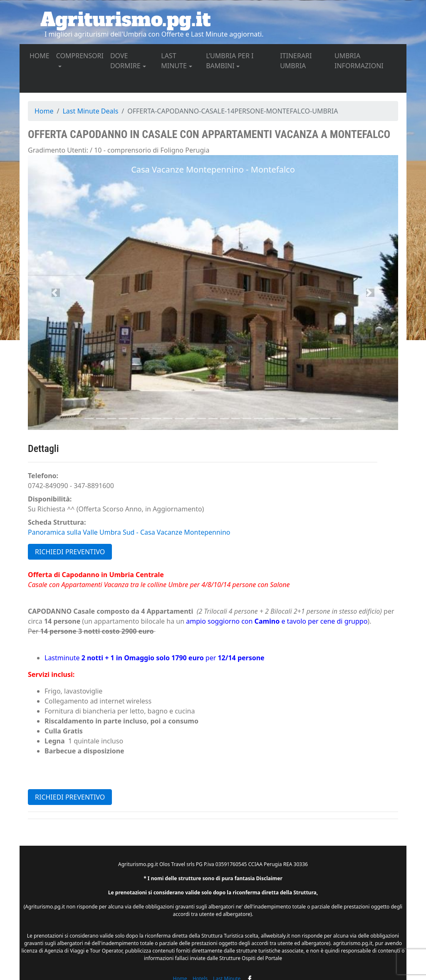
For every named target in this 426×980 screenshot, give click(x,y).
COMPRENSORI (80, 56)
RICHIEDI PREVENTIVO (70, 552)
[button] (56, 293)
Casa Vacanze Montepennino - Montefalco (213, 169)
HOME (41, 55)
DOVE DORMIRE (125, 61)
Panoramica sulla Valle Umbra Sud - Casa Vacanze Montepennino (129, 532)
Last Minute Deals (90, 111)
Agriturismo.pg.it (126, 20)
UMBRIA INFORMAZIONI (367, 61)
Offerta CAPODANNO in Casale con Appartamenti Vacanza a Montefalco (209, 134)
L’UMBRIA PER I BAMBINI (230, 61)
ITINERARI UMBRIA (306, 61)
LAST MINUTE (174, 61)
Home (44, 111)
